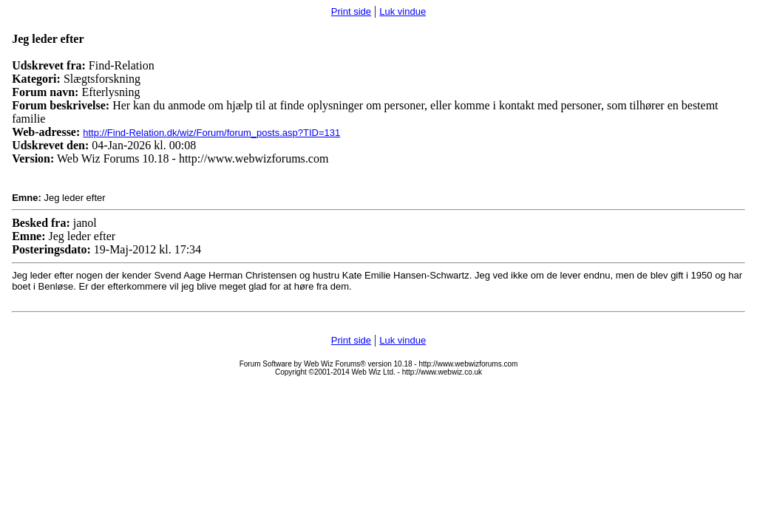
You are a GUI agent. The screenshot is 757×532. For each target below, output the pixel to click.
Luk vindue (403, 11)
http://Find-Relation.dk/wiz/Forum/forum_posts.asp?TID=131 (211, 133)
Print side (351, 11)
